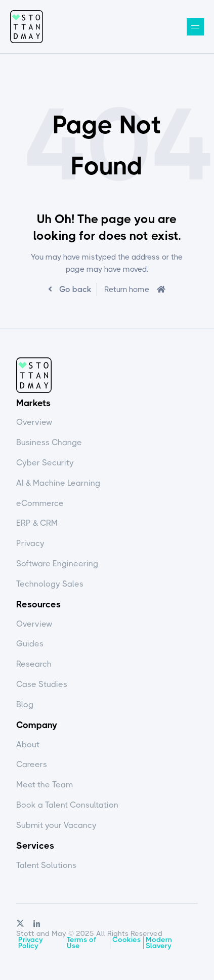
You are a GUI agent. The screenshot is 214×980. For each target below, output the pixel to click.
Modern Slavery (159, 942)
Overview (34, 422)
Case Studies (42, 684)
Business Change (49, 442)
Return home (127, 289)
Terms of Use (81, 942)
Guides (30, 644)
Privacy (30, 543)
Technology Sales (50, 584)
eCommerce (40, 503)
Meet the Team (45, 785)
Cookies (126, 939)
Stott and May (27, 27)
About (28, 745)
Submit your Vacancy (56, 825)
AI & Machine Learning (58, 483)
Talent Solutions (46, 865)
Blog (25, 704)
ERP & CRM (37, 523)
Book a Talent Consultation (67, 805)
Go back (74, 289)
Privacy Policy (31, 942)
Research (34, 664)
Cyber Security (45, 463)
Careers (32, 764)
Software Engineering (57, 564)
